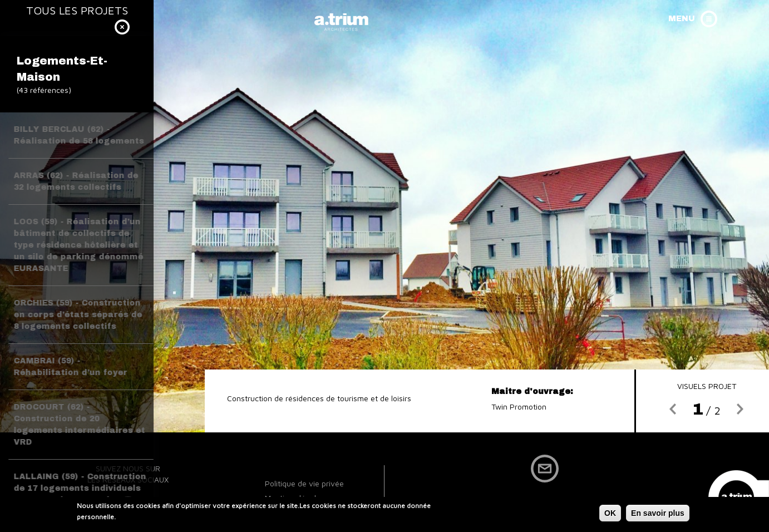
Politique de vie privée (304, 483)
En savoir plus (658, 515)
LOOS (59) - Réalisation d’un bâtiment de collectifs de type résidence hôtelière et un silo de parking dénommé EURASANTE (79, 245)
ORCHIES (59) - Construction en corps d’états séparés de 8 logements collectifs (78, 315)
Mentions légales (295, 498)
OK (610, 515)
